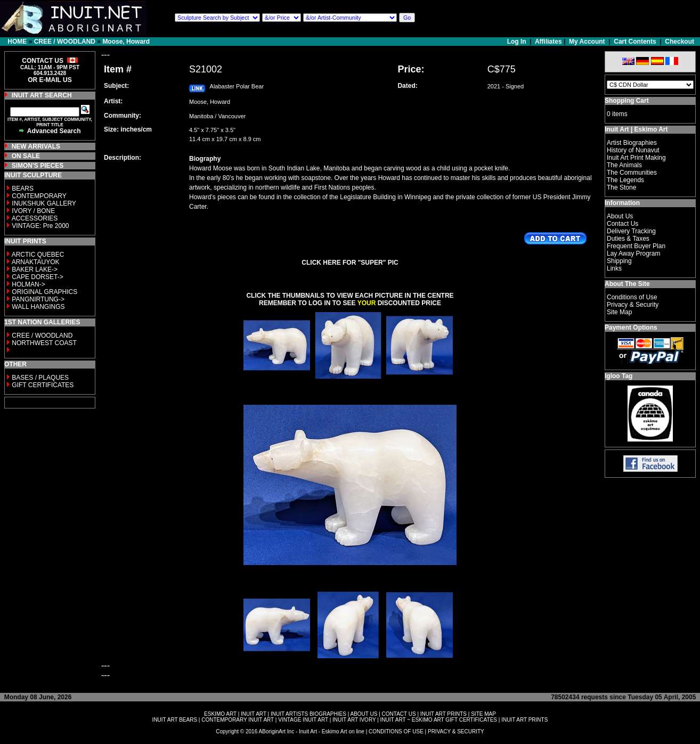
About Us (620, 216)
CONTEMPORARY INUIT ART (238, 720)
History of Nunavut (633, 150)
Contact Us (622, 224)
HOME (17, 42)
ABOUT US (364, 714)
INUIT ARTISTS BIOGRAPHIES (308, 714)
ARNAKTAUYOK (36, 262)
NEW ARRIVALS (36, 146)
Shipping (619, 261)
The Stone (621, 187)
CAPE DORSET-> (37, 277)
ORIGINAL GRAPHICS (44, 292)
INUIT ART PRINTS (443, 714)
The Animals (624, 165)
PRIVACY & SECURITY (456, 731)
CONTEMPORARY (39, 196)
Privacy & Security (633, 305)
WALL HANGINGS (38, 307)
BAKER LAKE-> (35, 269)
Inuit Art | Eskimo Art (636, 129)
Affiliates (548, 42)
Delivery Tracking (631, 231)
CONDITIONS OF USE (396, 731)
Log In (518, 42)
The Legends (625, 180)
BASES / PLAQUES (40, 378)
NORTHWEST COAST (43, 343)
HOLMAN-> (28, 284)
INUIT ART (254, 714)
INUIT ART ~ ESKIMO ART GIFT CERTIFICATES (439, 720)
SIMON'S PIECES (38, 166)
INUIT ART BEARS (175, 720)
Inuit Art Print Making (636, 158)
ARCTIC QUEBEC (38, 255)
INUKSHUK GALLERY (44, 203)
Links (614, 268)
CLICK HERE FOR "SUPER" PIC (350, 263)
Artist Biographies (632, 143)
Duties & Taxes (628, 239)
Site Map (619, 312)
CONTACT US (399, 714)
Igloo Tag (618, 376)
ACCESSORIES (35, 218)
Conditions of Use (632, 297)
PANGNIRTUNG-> (38, 299)
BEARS (23, 189)
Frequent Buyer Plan (636, 246)
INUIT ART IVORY (354, 720)
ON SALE (26, 156)
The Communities (632, 173)
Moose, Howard (126, 42)
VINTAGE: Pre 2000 (40, 226)
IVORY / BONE (33, 211)
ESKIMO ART (220, 714)
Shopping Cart (627, 101)
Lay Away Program (634, 254)
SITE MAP (483, 714)
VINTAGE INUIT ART (303, 720)
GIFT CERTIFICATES (43, 385)
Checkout (679, 42)
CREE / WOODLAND (65, 42)
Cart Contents (635, 42)
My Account (587, 42)
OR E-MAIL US (50, 80)
